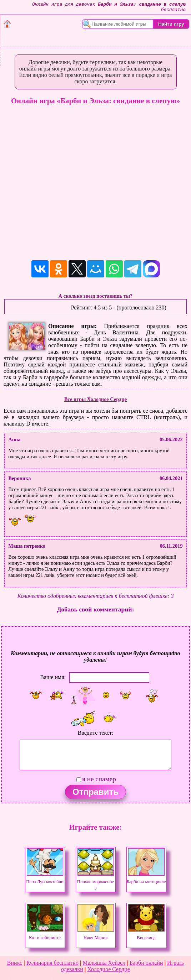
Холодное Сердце (108, 969)
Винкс (15, 963)
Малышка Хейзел (104, 963)
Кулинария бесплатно (52, 963)
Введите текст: (96, 733)
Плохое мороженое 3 (95, 882)
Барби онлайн (146, 963)
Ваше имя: (53, 677)
